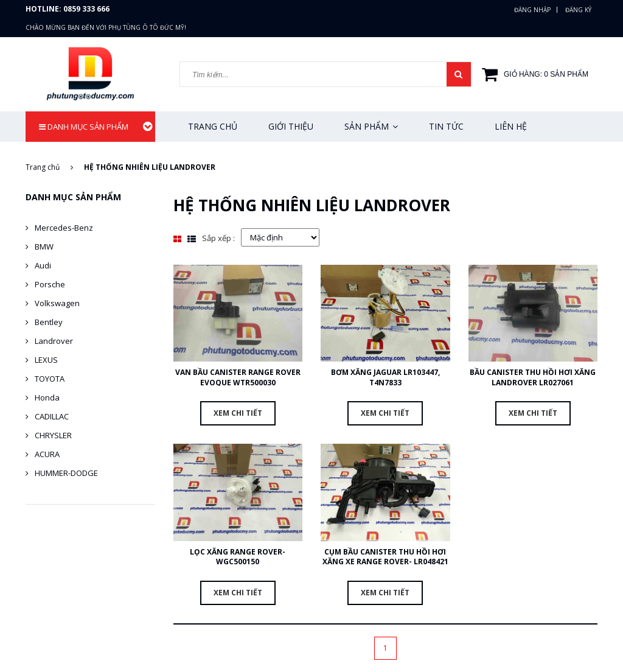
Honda (47, 397)
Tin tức (446, 126)
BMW (44, 247)
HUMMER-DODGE (66, 473)
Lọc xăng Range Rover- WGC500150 (238, 557)
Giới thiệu (291, 126)
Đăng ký (578, 10)
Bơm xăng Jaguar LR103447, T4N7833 (385, 377)
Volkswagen (57, 303)
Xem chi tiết (238, 413)
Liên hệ (511, 126)
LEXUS (46, 360)
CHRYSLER (53, 435)
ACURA (47, 454)
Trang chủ (213, 126)
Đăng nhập (532, 10)
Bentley (49, 322)
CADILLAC (52, 416)
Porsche (50, 284)
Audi (43, 265)
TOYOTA (50, 379)
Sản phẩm (371, 126)
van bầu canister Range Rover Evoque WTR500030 (238, 377)
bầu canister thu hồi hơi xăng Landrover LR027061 (533, 377)
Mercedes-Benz (64, 228)
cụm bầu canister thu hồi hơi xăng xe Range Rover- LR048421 (385, 557)
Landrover (54, 341)
